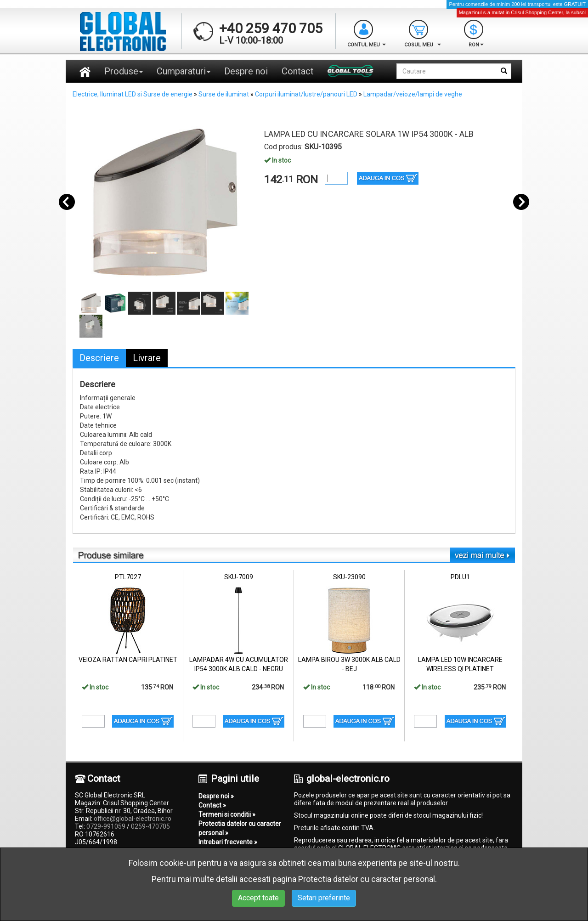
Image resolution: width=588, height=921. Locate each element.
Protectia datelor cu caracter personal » (240, 828)
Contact (298, 71)
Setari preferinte (324, 898)
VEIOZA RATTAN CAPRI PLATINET (128, 660)
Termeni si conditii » (227, 814)
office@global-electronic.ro (133, 819)
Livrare (147, 358)
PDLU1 (460, 577)
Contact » (212, 805)
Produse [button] (124, 71)
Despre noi (246, 71)
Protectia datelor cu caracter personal (367, 879)
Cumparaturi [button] (184, 71)
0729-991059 (106, 826)
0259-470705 (150, 826)
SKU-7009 (239, 577)
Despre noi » (216, 796)
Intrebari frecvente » (228, 842)
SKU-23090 (349, 577)
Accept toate (258, 898)
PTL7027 (128, 577)
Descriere (99, 358)
